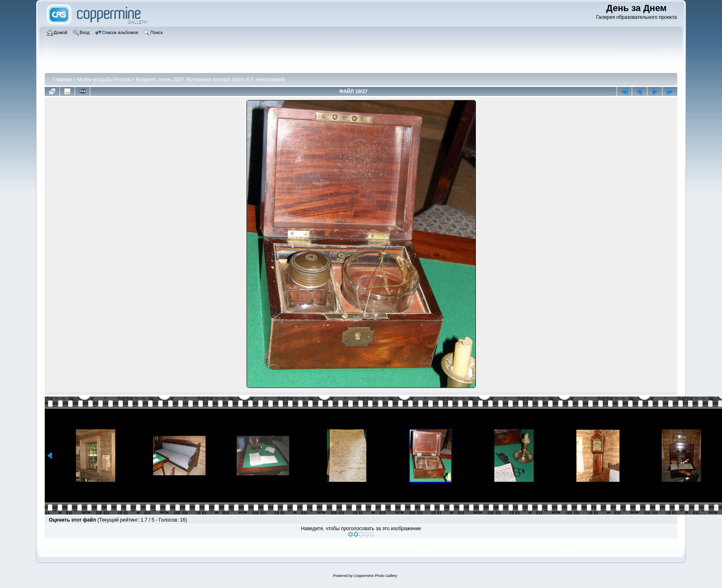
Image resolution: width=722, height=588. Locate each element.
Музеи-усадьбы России (104, 80)
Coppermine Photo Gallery (375, 576)
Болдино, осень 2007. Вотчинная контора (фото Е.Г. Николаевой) (210, 80)
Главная (62, 80)
